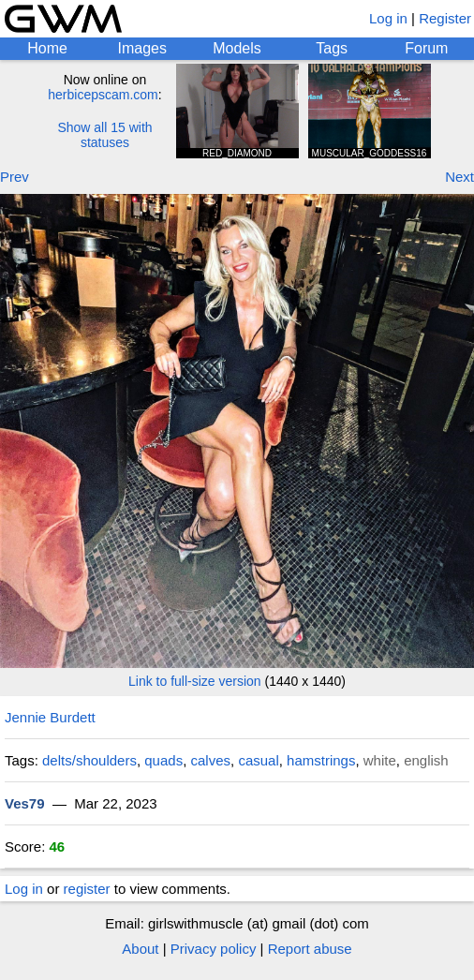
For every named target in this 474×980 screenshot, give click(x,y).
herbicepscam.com (103, 95)
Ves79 (25, 803)
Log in (388, 18)
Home (47, 48)
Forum (426, 48)
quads (163, 760)
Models (237, 48)
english (426, 760)
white (380, 760)
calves (211, 760)
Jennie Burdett (50, 717)
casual (258, 760)
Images (142, 48)
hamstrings (321, 760)
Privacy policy (214, 949)
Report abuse (310, 949)
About (140, 949)
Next (459, 177)
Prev (15, 177)
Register (445, 18)
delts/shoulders (89, 760)
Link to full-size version (195, 681)
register (87, 889)
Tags (332, 48)
